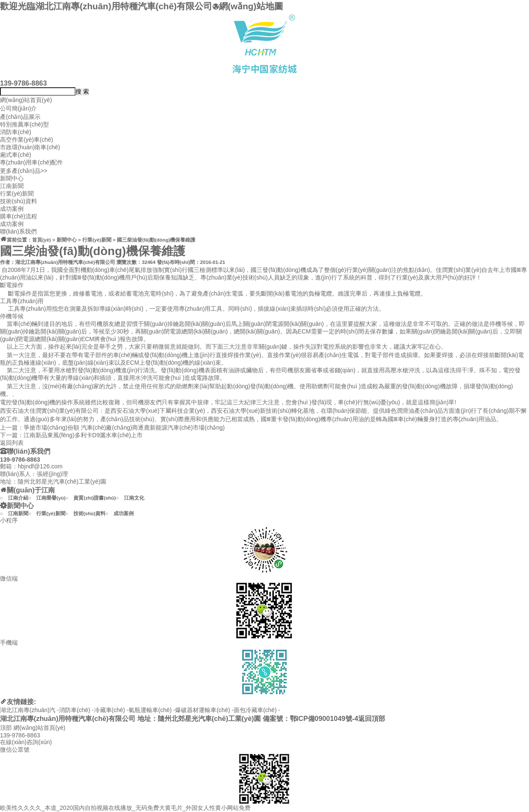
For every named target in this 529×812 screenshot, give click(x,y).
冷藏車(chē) (110, 710)
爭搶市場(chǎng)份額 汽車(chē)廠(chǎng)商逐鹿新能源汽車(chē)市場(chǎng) (124, 428)
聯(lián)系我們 (18, 231)
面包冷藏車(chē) (255, 710)
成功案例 (12, 209)
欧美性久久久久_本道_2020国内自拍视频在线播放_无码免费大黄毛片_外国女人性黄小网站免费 (125, 808)
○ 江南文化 (130, 498)
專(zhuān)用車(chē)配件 (31, 162)
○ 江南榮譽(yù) (47, 498)
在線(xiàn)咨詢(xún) (26, 742)
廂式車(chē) (16, 155)
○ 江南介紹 (14, 498)
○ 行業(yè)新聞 (47, 513)
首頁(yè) (42, 240)
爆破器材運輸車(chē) (202, 710)
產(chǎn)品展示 (20, 117)
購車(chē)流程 (19, 216)
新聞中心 (12, 178)
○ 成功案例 (120, 513)
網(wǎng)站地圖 (248, 6)
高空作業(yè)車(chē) (27, 140)
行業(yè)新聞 (17, 194)
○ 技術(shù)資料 (85, 513)
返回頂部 (372, 718)
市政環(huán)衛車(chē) (30, 147)
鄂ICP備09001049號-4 (324, 718)
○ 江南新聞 (14, 513)
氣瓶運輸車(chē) (150, 710)
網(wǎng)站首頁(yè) (26, 100)
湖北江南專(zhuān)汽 (28, 710)
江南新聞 (12, 186)
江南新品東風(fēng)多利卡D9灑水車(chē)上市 (83, 435)
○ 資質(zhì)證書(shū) (90, 498)
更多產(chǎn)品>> (24, 171)
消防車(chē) (16, 132)
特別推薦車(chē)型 (24, 124)
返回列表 (12, 443)
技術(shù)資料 (19, 201)
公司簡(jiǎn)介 (18, 108)
